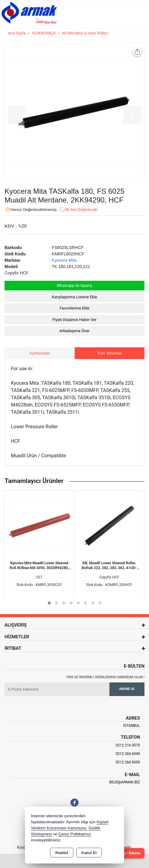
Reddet (62, 853)
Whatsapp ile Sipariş (75, 285)
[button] (49, 603)
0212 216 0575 (128, 745)
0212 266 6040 (128, 754)
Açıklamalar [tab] (40, 353)
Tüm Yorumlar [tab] (110, 353)
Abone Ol (127, 689)
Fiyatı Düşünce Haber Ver (74, 320)
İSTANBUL (132, 726)
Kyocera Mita (64, 260)
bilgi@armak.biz (125, 782)
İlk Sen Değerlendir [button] (78, 210)
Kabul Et (89, 853)
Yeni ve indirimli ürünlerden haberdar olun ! (105, 677)
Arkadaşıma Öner (75, 331)
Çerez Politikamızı (75, 834)
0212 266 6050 (128, 762)
